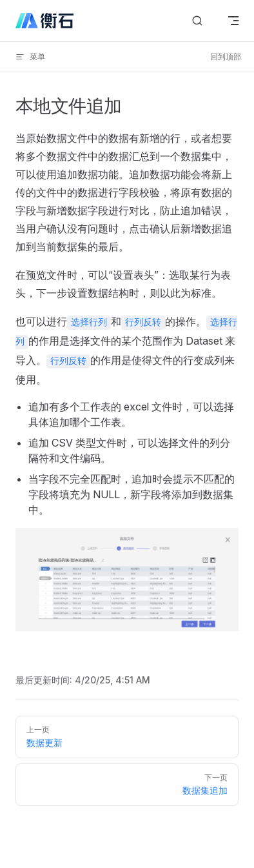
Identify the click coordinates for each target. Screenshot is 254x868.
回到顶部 (226, 56)
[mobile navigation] (233, 21)
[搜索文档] (197, 21)
